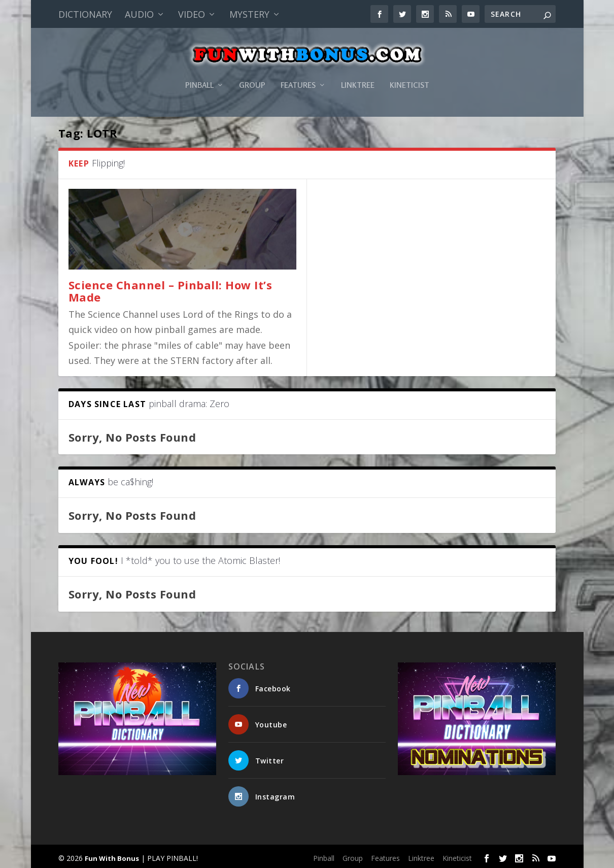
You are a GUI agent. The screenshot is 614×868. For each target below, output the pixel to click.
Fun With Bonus (112, 856)
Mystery (249, 14)
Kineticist (410, 73)
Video (192, 14)
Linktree (358, 73)
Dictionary (85, 14)
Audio (139, 14)
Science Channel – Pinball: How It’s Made (170, 288)
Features (298, 73)
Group (252, 73)
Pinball (199, 73)
